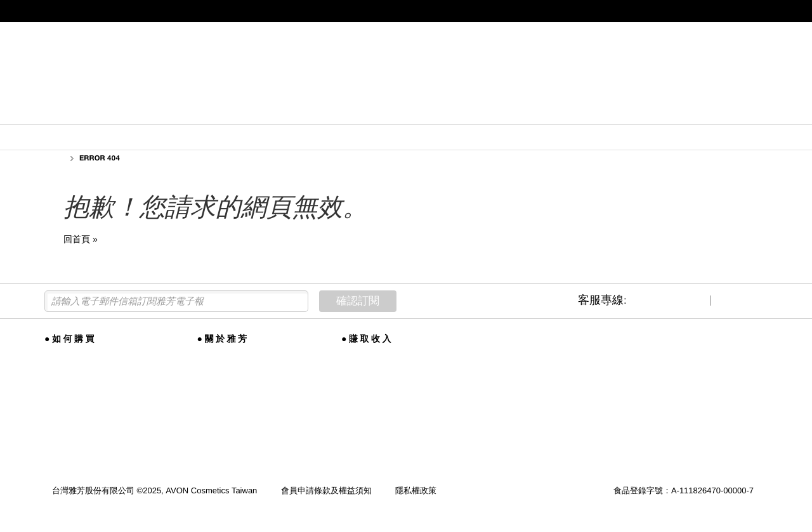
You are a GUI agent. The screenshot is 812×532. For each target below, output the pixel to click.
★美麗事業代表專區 (714, 34)
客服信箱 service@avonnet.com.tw (383, 420)
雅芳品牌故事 (222, 355)
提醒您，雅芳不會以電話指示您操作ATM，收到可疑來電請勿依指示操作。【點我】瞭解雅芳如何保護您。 (404, 10)
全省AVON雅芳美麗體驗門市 (96, 385)
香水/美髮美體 (433, 111)
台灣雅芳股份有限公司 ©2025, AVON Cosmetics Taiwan (156, 490)
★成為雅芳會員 (83, 34)
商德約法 (358, 440)
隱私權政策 (416, 490)
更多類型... (673, 111)
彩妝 (247, 111)
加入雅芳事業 (366, 355)
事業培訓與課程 (370, 370)
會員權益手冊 (69, 370)
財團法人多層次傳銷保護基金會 (399, 455)
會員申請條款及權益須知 (326, 490)
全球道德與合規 (226, 370)
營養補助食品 (558, 111)
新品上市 (74, 111)
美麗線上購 (65, 355)
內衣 (329, 111)
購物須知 (61, 416)
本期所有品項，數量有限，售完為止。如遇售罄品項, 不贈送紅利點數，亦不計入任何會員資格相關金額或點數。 (406, 138)
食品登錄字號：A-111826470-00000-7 (684, 490)
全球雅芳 (214, 400)
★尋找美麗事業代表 (150, 34)
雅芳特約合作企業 (77, 400)
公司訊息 (214, 385)
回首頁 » (81, 239)
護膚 (166, 111)
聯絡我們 (358, 400)
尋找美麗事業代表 (374, 385)
